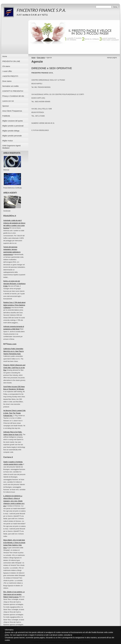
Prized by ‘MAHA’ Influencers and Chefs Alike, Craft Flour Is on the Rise (14, 368)
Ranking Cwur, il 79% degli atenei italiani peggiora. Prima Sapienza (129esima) (14, 305)
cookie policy (77, 635)
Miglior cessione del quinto (13, 121)
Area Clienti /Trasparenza (12, 111)
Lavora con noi (8, 101)
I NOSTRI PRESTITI (10, 76)
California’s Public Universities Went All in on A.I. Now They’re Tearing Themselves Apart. (13, 351)
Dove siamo (41, 58)
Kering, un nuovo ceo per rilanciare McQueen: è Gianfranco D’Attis (14, 284)
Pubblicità (6, 116)
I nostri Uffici (7, 71)
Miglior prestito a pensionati (13, 126)
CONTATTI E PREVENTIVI (13, 91)
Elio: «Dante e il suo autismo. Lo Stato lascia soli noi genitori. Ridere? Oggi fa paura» (14, 594)
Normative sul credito (11, 86)
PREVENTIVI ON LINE (11, 61)
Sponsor (6, 106)
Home (33, 58)
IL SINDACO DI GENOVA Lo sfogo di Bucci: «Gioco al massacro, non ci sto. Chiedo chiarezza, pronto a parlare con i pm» (14, 501)
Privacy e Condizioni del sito (13, 96)
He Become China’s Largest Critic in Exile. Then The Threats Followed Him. (14, 413)
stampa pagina (112, 58)
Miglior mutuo (8, 141)
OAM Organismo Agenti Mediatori (11, 147)
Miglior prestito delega (11, 131)
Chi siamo (6, 66)
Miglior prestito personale (12, 136)
